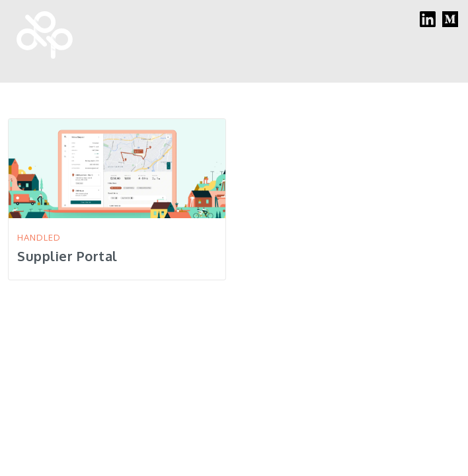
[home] (41, 38)
